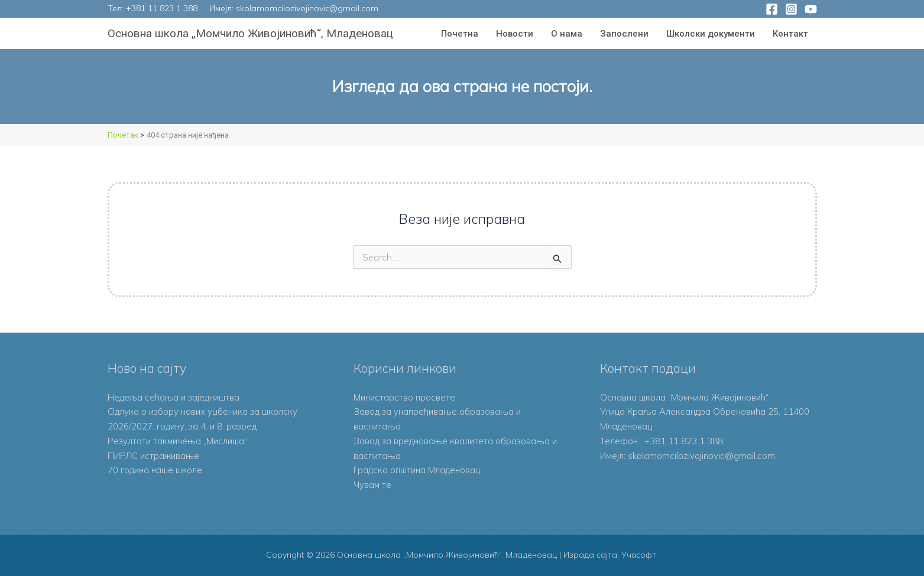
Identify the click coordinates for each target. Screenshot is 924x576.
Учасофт (639, 555)
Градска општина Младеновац (417, 470)
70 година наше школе (155, 470)
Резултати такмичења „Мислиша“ (178, 441)
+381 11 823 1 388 (162, 8)
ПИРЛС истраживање (153, 456)
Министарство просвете (404, 397)
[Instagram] (791, 9)
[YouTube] (811, 9)
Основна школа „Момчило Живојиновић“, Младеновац (250, 33)
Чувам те (373, 485)
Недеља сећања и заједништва (174, 397)
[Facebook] (772, 9)
